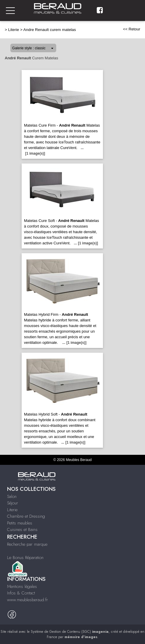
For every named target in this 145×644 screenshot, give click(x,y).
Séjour (13, 503)
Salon (12, 496)
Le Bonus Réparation (25, 558)
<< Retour (132, 29)
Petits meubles (20, 523)
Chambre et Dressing (26, 516)
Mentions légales (22, 586)
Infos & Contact (21, 593)
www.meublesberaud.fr (28, 600)
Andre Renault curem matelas (50, 30)
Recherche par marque (27, 544)
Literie (14, 30)
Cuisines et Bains (22, 529)
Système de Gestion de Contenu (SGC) (70, 632)
